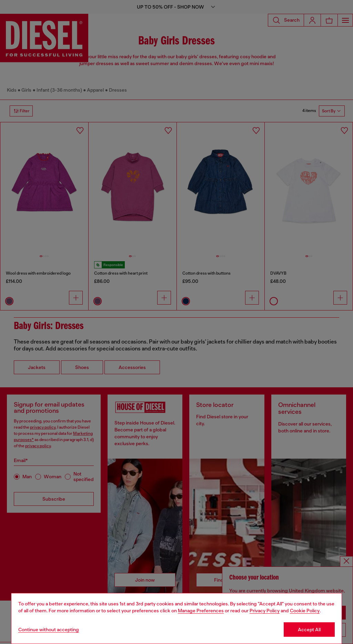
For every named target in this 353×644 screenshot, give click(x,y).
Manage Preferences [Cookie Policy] (201, 611)
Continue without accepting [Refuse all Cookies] (49, 630)
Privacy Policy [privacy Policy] (265, 611)
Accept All (309, 630)
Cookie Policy (305, 611)
